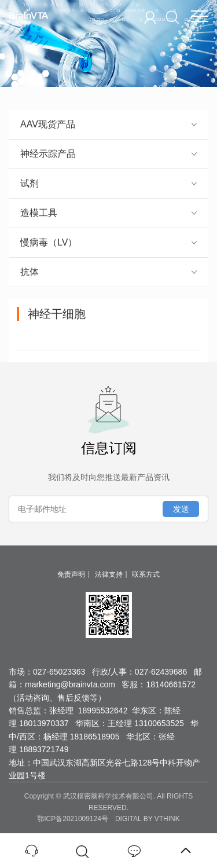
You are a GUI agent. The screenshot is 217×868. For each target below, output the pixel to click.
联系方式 (146, 574)
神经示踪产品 (108, 154)
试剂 (108, 183)
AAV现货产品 (108, 124)
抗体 (108, 272)
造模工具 (108, 213)
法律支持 (109, 574)
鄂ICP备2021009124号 (73, 819)
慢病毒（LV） (108, 242)
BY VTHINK (162, 819)
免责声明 (71, 574)
